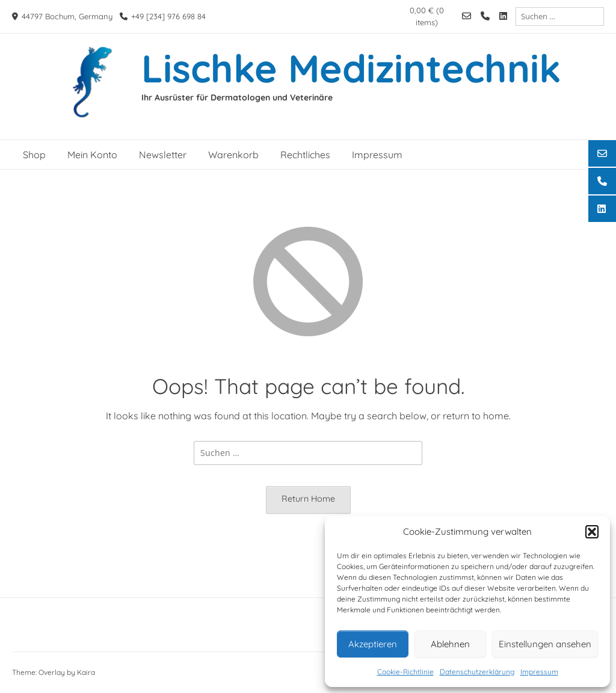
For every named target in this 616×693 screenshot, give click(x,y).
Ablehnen (450, 644)
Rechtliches (305, 155)
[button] (592, 532)
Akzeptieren (373, 644)
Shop (34, 155)
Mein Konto (92, 155)
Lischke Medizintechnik (351, 68)
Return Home (308, 499)
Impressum (539, 672)
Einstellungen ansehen (545, 644)
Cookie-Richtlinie (405, 672)
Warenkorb (233, 155)
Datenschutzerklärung (477, 672)
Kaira (86, 672)
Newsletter (163, 155)
